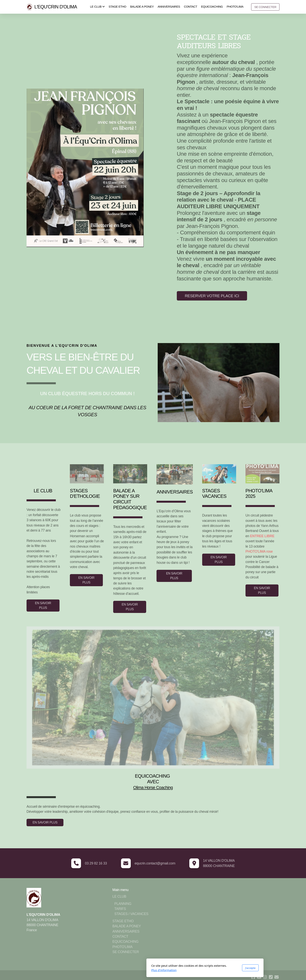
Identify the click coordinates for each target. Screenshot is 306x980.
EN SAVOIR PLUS (43, 605)
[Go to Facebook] (253, 977)
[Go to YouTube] (259, 977)
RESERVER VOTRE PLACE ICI (212, 296)
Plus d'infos (258, 296)
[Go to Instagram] (265, 977)
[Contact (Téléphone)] (271, 977)
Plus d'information (112, 970)
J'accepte (198, 968)
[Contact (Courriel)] (277, 977)
